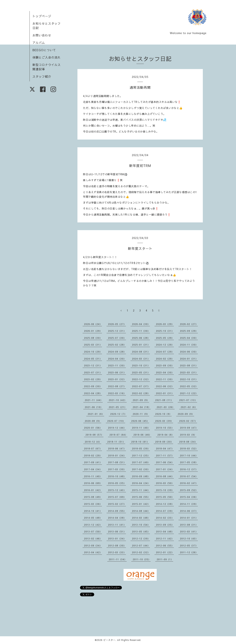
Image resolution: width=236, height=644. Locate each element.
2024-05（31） (93, 359)
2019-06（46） (142, 435)
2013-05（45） (141, 532)
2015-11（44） (141, 490)
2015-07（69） (117, 497)
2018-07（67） (93, 448)
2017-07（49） (141, 462)
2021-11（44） (94, 400)
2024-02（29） (165, 359)
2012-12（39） (141, 539)
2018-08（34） (188, 442)
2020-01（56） (93, 428)
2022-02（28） (141, 393)
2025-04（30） (189, 338)
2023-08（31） (189, 365)
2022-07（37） (141, 386)
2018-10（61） (140, 442)
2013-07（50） (93, 532)
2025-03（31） (93, 345)
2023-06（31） (117, 372)
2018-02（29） (93, 455)
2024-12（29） (165, 345)
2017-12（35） (141, 455)
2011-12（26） (189, 552)
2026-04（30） (141, 324)
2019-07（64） (118, 435)
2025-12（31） (117, 331)
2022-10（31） (189, 379)
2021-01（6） (96, 414)
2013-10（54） (141, 525)
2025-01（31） (141, 345)
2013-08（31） (189, 525)
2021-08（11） (164, 400)
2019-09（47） (189, 428)
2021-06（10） (94, 407)
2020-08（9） (93, 421)
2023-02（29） (93, 379)
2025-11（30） (141, 331)
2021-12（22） (189, 393)
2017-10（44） (189, 455)
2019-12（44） (117, 428)
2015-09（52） (189, 490)
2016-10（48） (117, 476)
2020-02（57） (188, 421)
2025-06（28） (141, 338)
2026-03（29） (165, 324)
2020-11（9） (141, 414)
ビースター (109, 640)
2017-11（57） (165, 455)
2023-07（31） (93, 372)
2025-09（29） (189, 331)
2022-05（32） (189, 386)
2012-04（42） (93, 552)
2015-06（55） (141, 497)
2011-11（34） (118, 559)
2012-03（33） (117, 552)
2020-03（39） (164, 421)
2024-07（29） (165, 352)
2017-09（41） (93, 462)
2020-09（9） (186, 414)
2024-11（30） (189, 345)
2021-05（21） (118, 407)
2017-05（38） (189, 462)
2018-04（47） (165, 448)
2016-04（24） (141, 483)
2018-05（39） (141, 448)
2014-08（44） (141, 511)
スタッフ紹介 (42, 76)
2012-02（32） (141, 552)
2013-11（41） (117, 525)
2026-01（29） (93, 331)
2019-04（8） (166, 435)
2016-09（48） (141, 476)
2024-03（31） (141, 359)
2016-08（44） (165, 476)
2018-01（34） (117, 455)
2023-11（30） (117, 365)
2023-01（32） (117, 379)
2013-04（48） (165, 532)
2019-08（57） (94, 435)
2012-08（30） (117, 546)
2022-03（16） (117, 393)
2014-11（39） (189, 504)
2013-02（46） (93, 539)
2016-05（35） (117, 483)
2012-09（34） (93, 546)
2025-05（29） (165, 338)
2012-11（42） (165, 539)
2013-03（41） (189, 532)
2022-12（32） (141, 379)
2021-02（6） (189, 407)
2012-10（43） (189, 539)
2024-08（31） (141, 352)
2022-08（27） (117, 386)
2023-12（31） (93, 365)
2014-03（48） (141, 518)
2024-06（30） (189, 352)
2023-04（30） (165, 372)
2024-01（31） (189, 359)
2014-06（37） (189, 511)
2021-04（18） (142, 407)
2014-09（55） (117, 511)
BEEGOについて (44, 50)
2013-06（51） (117, 532)
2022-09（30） (93, 386)
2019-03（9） (188, 435)
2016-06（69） (93, 483)
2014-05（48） (93, 518)
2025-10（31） (165, 331)
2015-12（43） (117, 490)
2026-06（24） (93, 324)
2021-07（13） (188, 400)
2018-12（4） (93, 442)
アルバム (39, 43)
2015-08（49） (93, 497)
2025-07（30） (117, 338)
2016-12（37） (189, 469)
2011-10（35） (142, 559)
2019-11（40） (141, 428)
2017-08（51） (117, 462)
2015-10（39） (165, 490)
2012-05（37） (189, 546)
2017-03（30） (117, 469)
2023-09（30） (165, 365)
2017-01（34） (165, 469)
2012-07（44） (141, 546)
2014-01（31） (189, 518)
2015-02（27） (117, 504)
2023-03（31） (189, 372)
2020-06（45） (140, 421)
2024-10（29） (93, 352)
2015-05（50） (165, 497)
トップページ (42, 16)
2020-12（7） (118, 414)
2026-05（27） (117, 324)
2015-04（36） (189, 497)
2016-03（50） (165, 483)
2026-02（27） (189, 324)
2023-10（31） (141, 365)
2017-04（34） (93, 469)
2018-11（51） (116, 442)
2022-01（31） (165, 393)
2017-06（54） (165, 462)
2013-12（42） (93, 525)
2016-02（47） (189, 483)
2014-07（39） (165, 511)
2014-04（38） (117, 518)
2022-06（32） (165, 386)
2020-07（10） (116, 421)
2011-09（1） (165, 559)
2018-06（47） (117, 448)
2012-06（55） (165, 546)
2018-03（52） (189, 448)
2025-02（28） (117, 345)
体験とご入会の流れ (47, 57)
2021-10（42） (118, 400)
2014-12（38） (165, 504)
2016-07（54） (189, 476)
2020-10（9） (163, 414)
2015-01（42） (141, 504)
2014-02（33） (165, 518)
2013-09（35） (165, 525)
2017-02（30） (141, 469)
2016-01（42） (93, 490)
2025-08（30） (93, 338)
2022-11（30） (165, 379)
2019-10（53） (165, 428)
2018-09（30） (164, 442)
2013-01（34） (117, 539)
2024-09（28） (117, 352)
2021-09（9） (141, 400)
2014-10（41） (93, 511)
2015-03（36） (93, 504)
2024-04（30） (117, 359)
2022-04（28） (93, 393)
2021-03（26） (166, 407)
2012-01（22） (165, 552)
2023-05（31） (141, 372)
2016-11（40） (93, 476)
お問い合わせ (42, 35)
